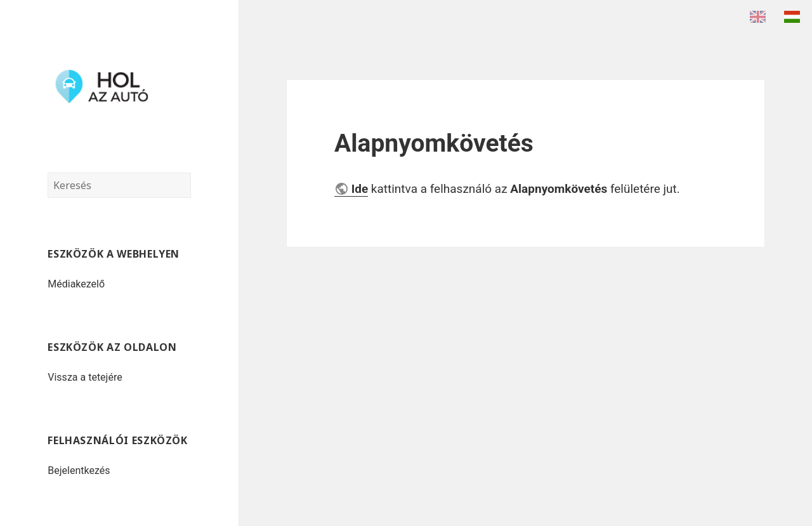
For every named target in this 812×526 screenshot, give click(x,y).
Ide (360, 189)
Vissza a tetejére (85, 377)
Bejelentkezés (79, 470)
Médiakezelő (76, 284)
